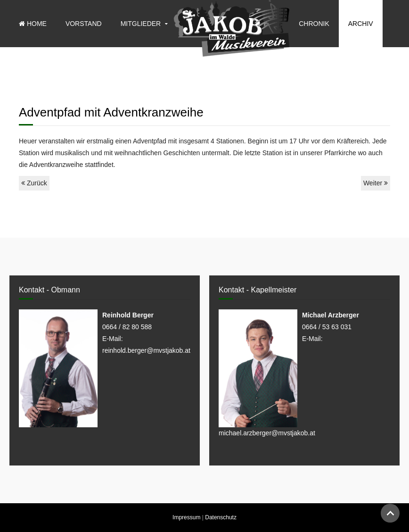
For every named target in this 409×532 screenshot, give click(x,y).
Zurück (34, 183)
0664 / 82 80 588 (127, 327)
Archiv (361, 24)
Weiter (376, 183)
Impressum (186, 517)
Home (33, 24)
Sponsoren (320, 71)
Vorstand (84, 24)
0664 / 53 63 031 (327, 327)
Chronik (314, 24)
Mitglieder (141, 24)
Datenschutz (221, 517)
